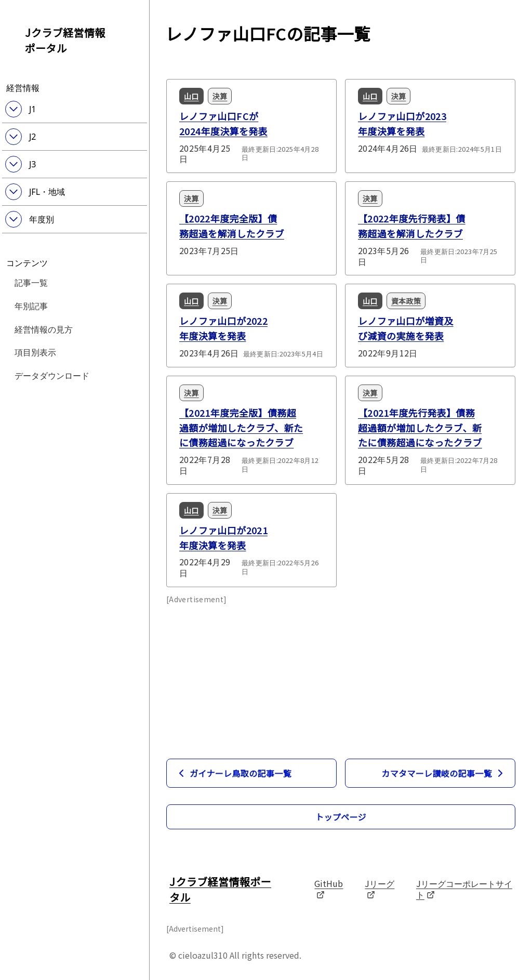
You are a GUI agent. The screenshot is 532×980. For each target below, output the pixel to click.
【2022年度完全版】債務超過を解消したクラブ (232, 226)
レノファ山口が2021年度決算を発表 (223, 538)
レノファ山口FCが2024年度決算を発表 (223, 123)
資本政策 (406, 301)
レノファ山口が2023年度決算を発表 (402, 123)
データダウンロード (52, 375)
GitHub (329, 888)
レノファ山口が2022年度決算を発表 (223, 328)
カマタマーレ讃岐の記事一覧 (444, 773)
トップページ (341, 817)
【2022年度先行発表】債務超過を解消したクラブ (412, 226)
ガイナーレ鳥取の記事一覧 (233, 773)
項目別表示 (35, 352)
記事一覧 (31, 282)
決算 (220, 96)
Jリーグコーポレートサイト (464, 889)
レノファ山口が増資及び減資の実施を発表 (406, 328)
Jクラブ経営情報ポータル (65, 40)
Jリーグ (380, 888)
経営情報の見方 (44, 329)
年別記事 (31, 306)
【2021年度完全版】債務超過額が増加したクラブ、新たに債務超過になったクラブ (241, 428)
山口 (191, 96)
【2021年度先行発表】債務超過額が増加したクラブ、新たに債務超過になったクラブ (420, 428)
